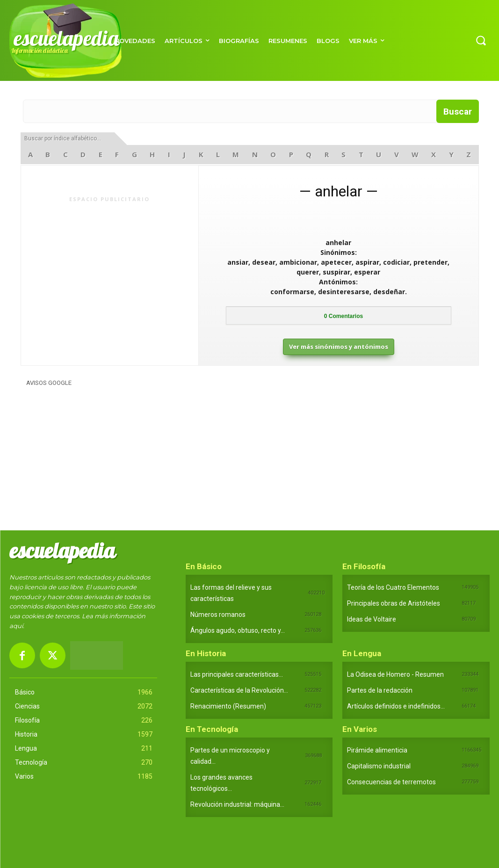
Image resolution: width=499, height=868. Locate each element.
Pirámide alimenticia (377, 750)
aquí (16, 626)
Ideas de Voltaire (372, 619)
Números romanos (218, 615)
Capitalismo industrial (379, 766)
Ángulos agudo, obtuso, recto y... (238, 630)
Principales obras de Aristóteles (394, 603)
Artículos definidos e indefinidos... (396, 706)
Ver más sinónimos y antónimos (339, 347)
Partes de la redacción (380, 690)
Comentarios (344, 316)
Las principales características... (237, 674)
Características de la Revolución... (239, 690)
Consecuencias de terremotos (391, 782)
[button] (481, 40)
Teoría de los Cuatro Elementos (393, 587)
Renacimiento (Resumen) (228, 706)
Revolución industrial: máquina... (237, 804)
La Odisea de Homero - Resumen (395, 674)
